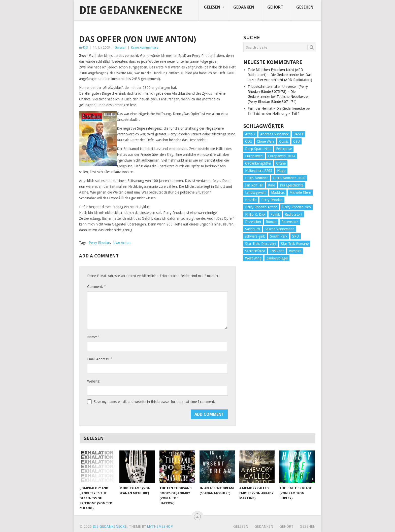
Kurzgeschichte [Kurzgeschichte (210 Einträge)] (292, 185)
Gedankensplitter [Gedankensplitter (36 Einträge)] (258, 163)
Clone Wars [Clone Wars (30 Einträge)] (266, 141)
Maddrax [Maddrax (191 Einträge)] (278, 193)
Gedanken (244, 7)
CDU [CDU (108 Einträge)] (249, 141)
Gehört (275, 7)
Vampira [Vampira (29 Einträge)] (295, 251)
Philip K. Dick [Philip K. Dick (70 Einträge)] (255, 214)
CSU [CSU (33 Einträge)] (297, 141)
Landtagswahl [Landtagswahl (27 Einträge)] (256, 193)
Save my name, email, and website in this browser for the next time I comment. (154, 402)
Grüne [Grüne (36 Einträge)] (281, 163)
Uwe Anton (122, 243)
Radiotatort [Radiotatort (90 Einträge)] (293, 214)
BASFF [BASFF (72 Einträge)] (299, 134)
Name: (93, 337)
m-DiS (84, 47)
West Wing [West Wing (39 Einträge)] (253, 258)
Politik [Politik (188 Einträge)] (275, 214)
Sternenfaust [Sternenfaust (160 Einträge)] (255, 251)
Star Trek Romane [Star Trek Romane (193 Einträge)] (295, 244)
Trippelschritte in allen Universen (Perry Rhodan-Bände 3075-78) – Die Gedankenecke (278, 92)
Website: (94, 381)
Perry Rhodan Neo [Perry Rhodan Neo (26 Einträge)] (297, 207)
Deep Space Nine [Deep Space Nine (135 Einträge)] (258, 149)
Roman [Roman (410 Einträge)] (271, 222)
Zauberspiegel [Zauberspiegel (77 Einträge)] (277, 258)
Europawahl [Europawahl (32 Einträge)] (254, 156)
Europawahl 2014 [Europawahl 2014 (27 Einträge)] (282, 156)
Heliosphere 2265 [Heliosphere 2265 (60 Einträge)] (259, 171)
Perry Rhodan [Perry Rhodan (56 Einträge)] (272, 200)
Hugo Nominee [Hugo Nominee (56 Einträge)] (257, 178)
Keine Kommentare (145, 47)
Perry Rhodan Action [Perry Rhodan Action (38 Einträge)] (261, 207)
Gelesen (212, 7)
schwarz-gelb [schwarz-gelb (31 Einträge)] (255, 236)
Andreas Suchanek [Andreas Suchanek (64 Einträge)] (274, 134)
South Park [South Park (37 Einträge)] (279, 236)
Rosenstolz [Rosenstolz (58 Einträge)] (290, 222)
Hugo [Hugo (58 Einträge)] (281, 171)
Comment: (96, 287)
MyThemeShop (160, 526)
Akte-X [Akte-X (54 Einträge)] (250, 134)
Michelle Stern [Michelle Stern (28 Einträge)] (300, 193)
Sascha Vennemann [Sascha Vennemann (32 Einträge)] (280, 229)
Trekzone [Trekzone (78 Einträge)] (277, 251)
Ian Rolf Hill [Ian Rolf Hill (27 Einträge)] (254, 185)
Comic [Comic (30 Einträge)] (284, 141)
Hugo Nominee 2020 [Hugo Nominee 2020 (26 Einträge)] (289, 178)
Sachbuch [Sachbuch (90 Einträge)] (253, 229)
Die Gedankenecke (131, 10)
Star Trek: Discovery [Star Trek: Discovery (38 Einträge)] (261, 244)
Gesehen (305, 7)
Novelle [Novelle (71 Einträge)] (251, 200)
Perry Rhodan (99, 243)
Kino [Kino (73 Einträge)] (272, 185)
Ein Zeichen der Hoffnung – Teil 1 (274, 113)
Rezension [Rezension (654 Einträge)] (253, 222)
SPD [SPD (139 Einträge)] (296, 236)
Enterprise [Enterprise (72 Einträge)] (284, 149)
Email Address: (100, 359)
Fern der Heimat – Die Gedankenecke (276, 108)
